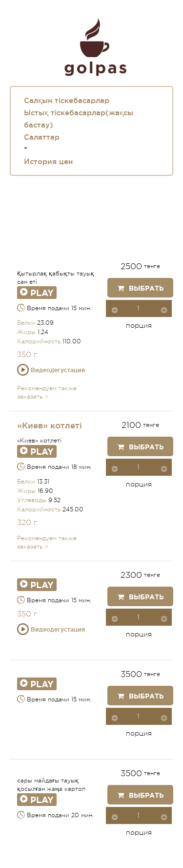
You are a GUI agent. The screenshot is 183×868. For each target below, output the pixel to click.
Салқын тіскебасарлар (67, 100)
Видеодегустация (51, 370)
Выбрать (141, 288)
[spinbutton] (139, 308)
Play (37, 293)
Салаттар (42, 137)
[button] (164, 310)
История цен (48, 161)
